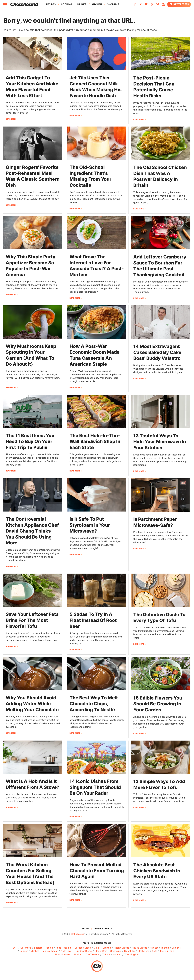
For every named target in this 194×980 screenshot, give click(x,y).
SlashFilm (129, 951)
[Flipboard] (146, 5)
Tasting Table (167, 951)
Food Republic (64, 948)
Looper (24, 951)
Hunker (154, 948)
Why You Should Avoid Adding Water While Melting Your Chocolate (32, 704)
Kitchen (97, 4)
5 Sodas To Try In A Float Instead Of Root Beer (93, 620)
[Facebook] (135, 5)
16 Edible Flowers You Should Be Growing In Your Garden (158, 704)
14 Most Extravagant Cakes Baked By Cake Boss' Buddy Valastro (157, 352)
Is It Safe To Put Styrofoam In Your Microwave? (90, 525)
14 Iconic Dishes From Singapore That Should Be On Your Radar (95, 787)
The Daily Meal (63, 955)
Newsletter (179, 4)
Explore (38, 948)
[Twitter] (141, 5)
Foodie (49, 948)
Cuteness (26, 948)
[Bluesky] (158, 5)
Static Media (77, 934)
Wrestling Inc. (132, 955)
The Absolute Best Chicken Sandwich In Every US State (157, 871)
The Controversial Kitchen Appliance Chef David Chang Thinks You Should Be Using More (32, 531)
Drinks (82, 4)
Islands (165, 948)
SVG (154, 951)
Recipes (51, 4)
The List (78, 955)
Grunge (107, 948)
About (85, 929)
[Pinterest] (152, 5)
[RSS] (163, 5)
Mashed (35, 951)
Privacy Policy (103, 929)
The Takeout (92, 955)
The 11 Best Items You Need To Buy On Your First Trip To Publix (30, 441)
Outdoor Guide (84, 951)
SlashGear (143, 951)
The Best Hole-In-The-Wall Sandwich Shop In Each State (95, 441)
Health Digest (121, 948)
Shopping (113, 4)
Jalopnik (177, 948)
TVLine (106, 955)
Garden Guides (83, 948)
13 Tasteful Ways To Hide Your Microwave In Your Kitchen (160, 442)
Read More (11, 119)
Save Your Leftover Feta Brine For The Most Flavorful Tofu (32, 620)
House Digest (139, 948)
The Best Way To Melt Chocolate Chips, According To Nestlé (94, 704)
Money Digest (50, 951)
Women (117, 955)
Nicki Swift (67, 951)
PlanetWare (101, 951)
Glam (97, 948)
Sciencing (116, 951)
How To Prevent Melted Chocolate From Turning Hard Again (97, 870)
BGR (15, 948)
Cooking (67, 4)
